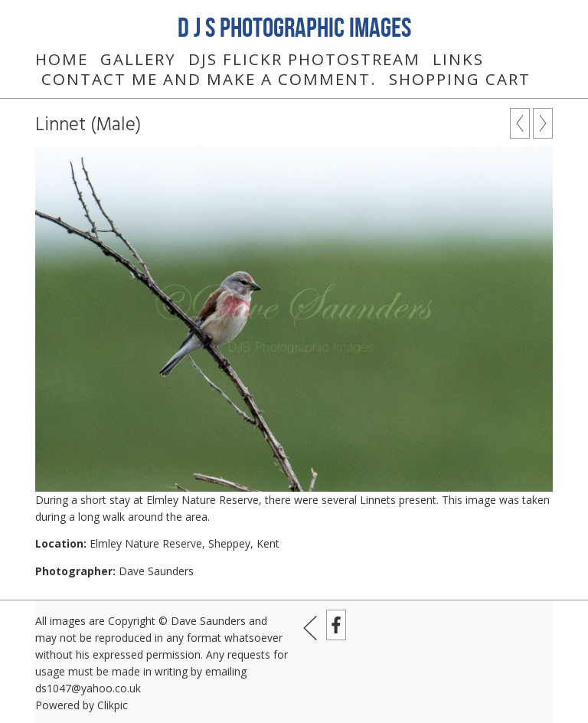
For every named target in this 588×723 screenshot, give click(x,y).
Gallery (138, 59)
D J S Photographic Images (294, 27)
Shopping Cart (460, 79)
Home (62, 59)
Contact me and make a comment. (209, 79)
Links (458, 59)
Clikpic (113, 705)
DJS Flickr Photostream (304, 59)
